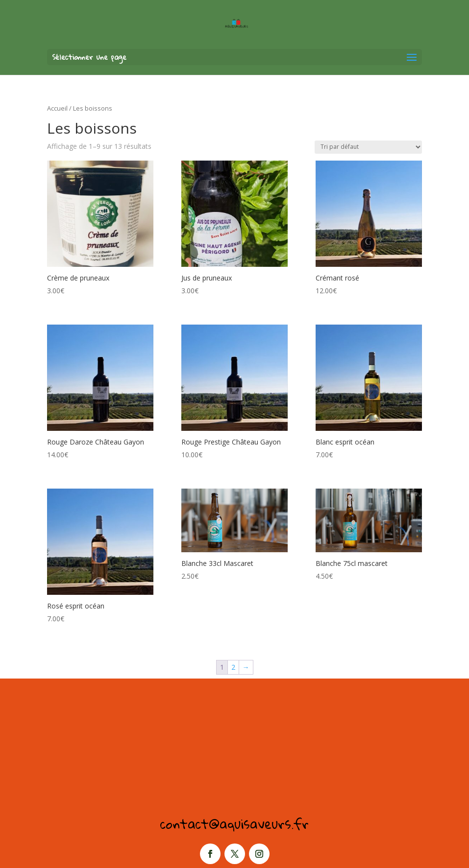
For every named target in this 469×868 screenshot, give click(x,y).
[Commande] (368, 147)
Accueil (57, 108)
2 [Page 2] (233, 667)
